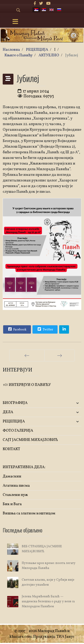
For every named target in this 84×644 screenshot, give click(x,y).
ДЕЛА (8, 412)
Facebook (17, 329)
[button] (68, 403)
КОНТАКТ (11, 449)
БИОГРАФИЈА (15, 403)
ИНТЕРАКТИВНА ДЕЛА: (24, 467)
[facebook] (35, 4)
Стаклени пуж (15, 495)
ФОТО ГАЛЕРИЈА (18, 431)
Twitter (45, 329)
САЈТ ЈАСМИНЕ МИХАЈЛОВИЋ (30, 440)
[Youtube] (48, 4)
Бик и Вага (12, 504)
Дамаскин (12, 476)
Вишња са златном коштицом (29, 513)
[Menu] (15, 22)
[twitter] (41, 4)
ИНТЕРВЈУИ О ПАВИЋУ (27, 385)
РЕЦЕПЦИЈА (14, 421)
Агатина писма (16, 486)
